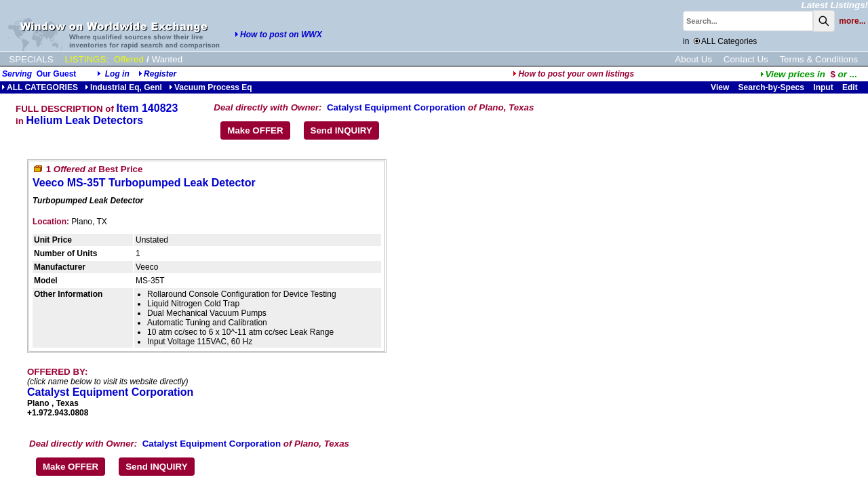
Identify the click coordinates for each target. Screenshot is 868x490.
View (720, 87)
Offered (129, 59)
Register (160, 74)
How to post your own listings (573, 74)
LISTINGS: (87, 59)
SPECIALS (31, 59)
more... (852, 21)
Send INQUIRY (341, 130)
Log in (117, 74)
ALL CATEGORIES (40, 87)
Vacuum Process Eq (211, 87)
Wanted (167, 59)
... (809, 74)
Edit (851, 87)
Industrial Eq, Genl (123, 87)
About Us (693, 59)
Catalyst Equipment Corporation (396, 107)
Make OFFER (255, 130)
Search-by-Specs (771, 87)
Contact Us (746, 59)
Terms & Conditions (818, 59)
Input (823, 87)
